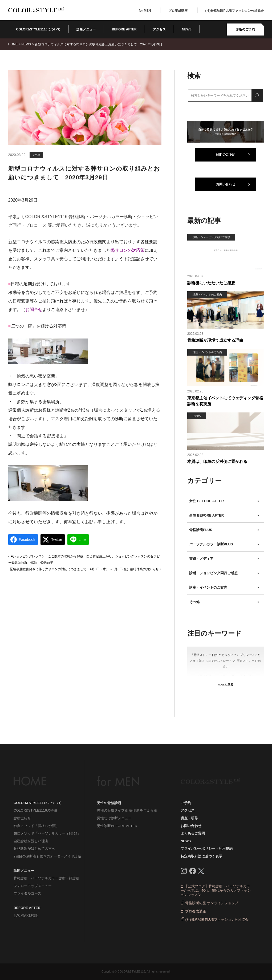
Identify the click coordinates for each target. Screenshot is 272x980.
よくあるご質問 (193, 833)
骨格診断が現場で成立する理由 (215, 340)
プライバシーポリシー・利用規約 (207, 849)
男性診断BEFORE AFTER (117, 826)
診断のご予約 (245, 29)
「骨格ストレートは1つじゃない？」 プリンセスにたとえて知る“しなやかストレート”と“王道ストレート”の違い (226, 661)
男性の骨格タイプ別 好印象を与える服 (127, 810)
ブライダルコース (27, 893)
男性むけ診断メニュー (114, 818)
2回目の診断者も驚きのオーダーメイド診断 (47, 856)
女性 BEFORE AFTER (225, 501)
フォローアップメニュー (33, 886)
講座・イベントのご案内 (225, 588)
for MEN (145, 11)
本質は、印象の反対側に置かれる (217, 461)
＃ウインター (206, 676)
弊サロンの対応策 (128, 250)
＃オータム (247, 676)
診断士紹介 (22, 818)
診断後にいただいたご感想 (211, 283)
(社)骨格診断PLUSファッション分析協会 (235, 11)
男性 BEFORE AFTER (225, 515)
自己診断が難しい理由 (31, 841)
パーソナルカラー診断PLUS (225, 544)
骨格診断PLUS (225, 530)
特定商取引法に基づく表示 (201, 856)
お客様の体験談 (26, 916)
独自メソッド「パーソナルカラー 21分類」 (47, 833)
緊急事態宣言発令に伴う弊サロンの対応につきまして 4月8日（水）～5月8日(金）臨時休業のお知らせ (84, 569)
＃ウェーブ (227, 676)
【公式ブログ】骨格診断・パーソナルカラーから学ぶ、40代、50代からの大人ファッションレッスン (216, 890)
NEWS (187, 29)
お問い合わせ (226, 184)
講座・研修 (189, 818)
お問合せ (34, 310)
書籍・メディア (225, 559)
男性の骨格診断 (109, 803)
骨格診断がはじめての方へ (34, 849)
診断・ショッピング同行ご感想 (225, 573)
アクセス (159, 29)
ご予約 (186, 803)
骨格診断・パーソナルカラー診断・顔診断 (46, 878)
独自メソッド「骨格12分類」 (36, 826)
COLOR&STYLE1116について (38, 29)
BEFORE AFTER (27, 908)
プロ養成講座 (178, 11)
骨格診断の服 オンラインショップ (209, 903)
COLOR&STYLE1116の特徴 (35, 810)
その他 (36, 155)
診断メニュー (86, 29)
